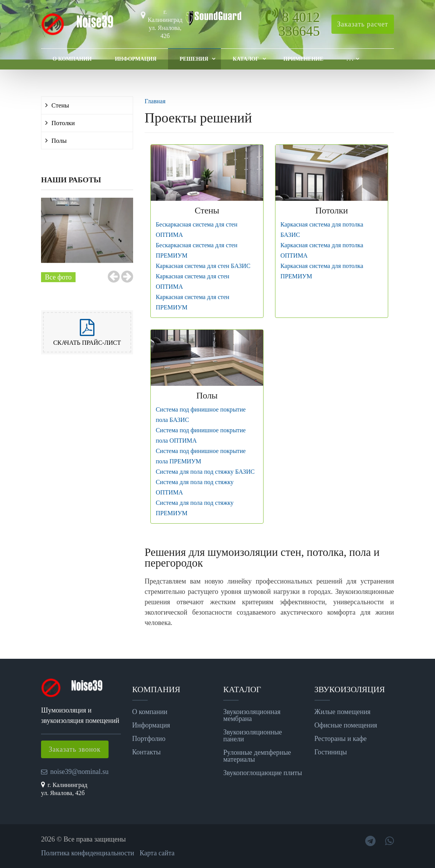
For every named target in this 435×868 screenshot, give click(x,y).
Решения (194, 59)
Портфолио (149, 739)
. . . (350, 59)
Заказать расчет (363, 24)
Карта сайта (157, 853)
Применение (303, 59)
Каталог (246, 59)
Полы (59, 141)
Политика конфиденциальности (88, 853)
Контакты (147, 752)
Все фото (58, 277)
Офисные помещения (346, 725)
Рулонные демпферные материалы (257, 756)
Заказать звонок (75, 749)
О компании (72, 59)
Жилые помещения (343, 712)
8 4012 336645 (299, 24)
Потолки (63, 123)
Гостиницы (331, 752)
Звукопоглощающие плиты (263, 773)
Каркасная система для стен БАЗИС (203, 266)
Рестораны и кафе (341, 739)
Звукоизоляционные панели (253, 736)
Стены (60, 105)
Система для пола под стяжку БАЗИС (205, 472)
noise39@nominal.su (79, 772)
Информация (135, 59)
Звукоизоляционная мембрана (252, 715)
